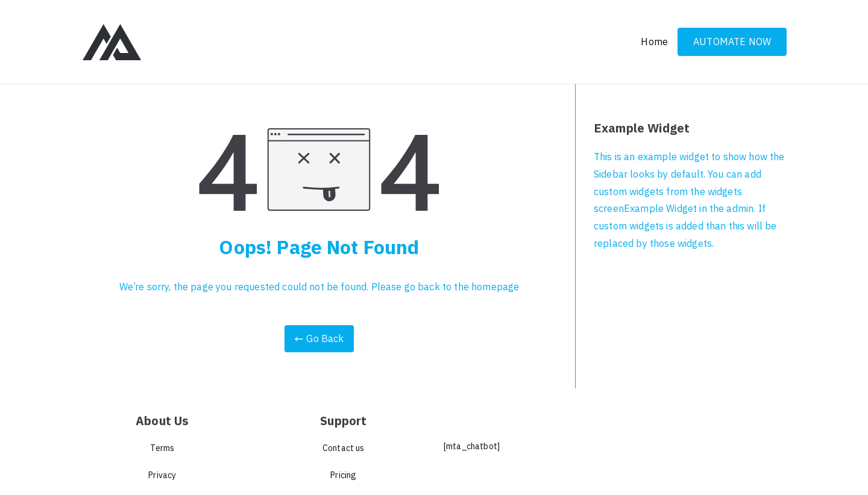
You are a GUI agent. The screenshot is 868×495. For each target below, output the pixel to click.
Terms (162, 448)
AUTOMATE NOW (732, 42)
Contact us (344, 448)
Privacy (162, 475)
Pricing (343, 475)
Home (654, 42)
